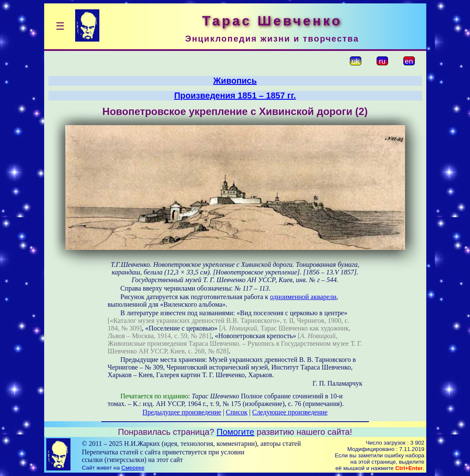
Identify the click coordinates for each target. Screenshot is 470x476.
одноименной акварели (303, 297)
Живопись (235, 81)
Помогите (235, 432)
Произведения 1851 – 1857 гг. (235, 95)
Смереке (133, 468)
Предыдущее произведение (182, 412)
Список (237, 412)
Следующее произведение (290, 412)
